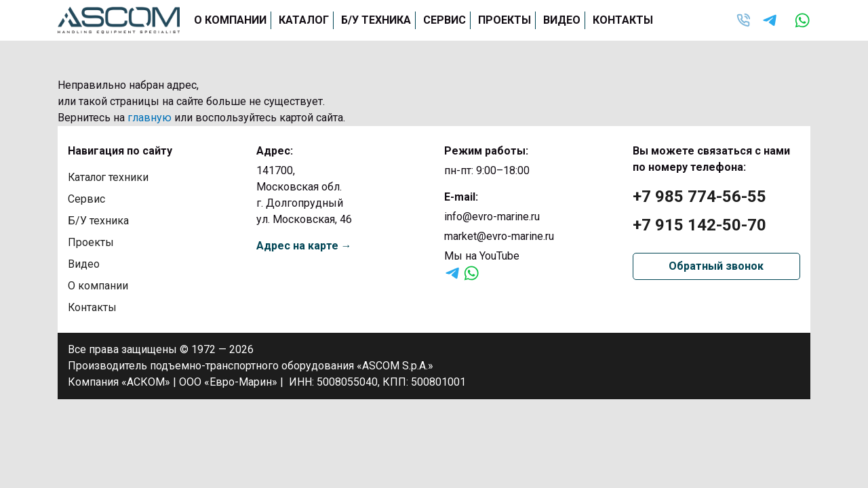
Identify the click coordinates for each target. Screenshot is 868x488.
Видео (562, 20)
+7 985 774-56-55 (699, 197)
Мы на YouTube (482, 256)
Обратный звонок (716, 266)
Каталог (304, 20)
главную (150, 118)
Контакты (623, 20)
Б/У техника (376, 20)
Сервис (445, 20)
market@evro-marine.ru (499, 236)
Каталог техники (109, 177)
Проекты (505, 20)
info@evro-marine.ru (492, 217)
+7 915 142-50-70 (699, 225)
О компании (230, 20)
